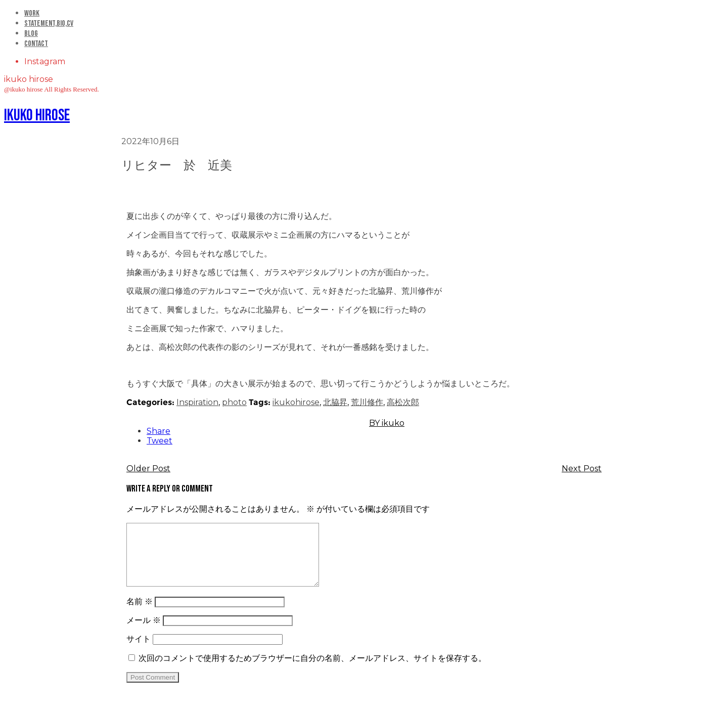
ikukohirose (296, 402)
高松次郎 (403, 402)
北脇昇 (335, 402)
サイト (139, 651)
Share (158, 431)
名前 (140, 614)
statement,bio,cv (49, 24)
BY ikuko (387, 423)
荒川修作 (367, 402)
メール (144, 632)
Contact (36, 44)
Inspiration (197, 402)
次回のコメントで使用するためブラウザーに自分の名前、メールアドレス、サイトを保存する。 (312, 670)
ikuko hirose (37, 116)
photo (234, 402)
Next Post (582, 469)
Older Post (148, 469)
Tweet (160, 441)
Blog (31, 34)
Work (32, 13)
